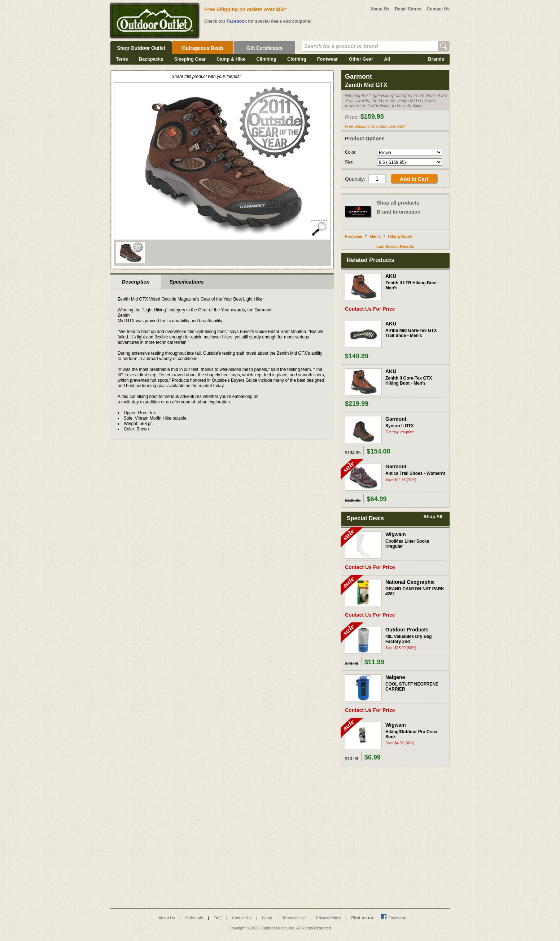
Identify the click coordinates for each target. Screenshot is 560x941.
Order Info (194, 918)
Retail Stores (408, 9)
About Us (380, 9)
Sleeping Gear (190, 59)
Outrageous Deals (203, 48)
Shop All (433, 517)
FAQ (218, 918)
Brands (436, 59)
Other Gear (361, 59)
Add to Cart (414, 179)
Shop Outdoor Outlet (141, 48)
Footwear (328, 59)
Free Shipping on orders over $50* (245, 9)
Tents (122, 59)
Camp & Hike (231, 59)
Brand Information (399, 212)
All (387, 59)
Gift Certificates (264, 48)
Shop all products (398, 203)
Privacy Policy (328, 918)
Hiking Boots (400, 236)
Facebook (237, 21)
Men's (375, 236)
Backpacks (151, 59)
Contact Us (438, 9)
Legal (267, 918)
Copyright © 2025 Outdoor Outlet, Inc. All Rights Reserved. (281, 928)
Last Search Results (395, 246)
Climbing (266, 59)
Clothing (297, 59)
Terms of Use (294, 918)
